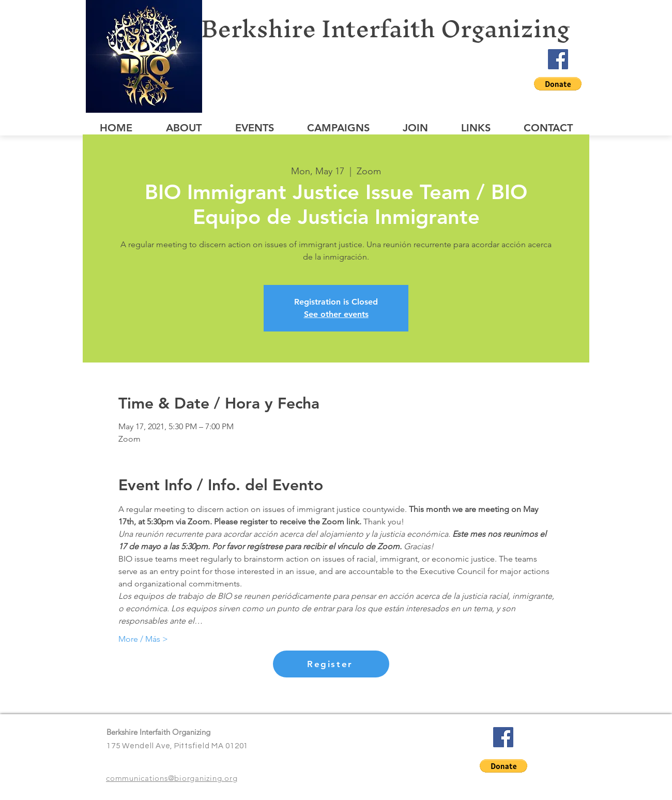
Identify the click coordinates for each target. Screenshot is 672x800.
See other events (336, 314)
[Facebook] (558, 59)
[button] (558, 84)
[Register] (331, 664)
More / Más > (143, 639)
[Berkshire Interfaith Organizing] (394, 29)
